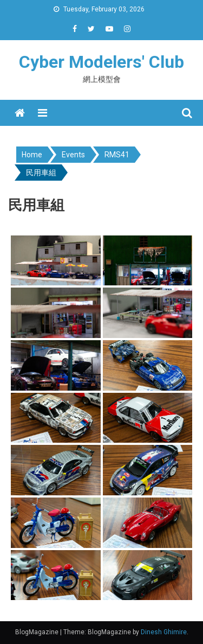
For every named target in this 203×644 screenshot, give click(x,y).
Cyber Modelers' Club (101, 62)
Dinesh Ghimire (164, 632)
